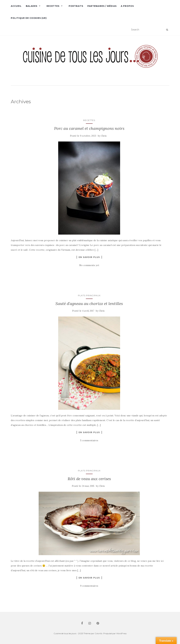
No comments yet (89, 265)
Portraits (76, 6)
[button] (90, 61)
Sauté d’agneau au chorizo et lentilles (89, 304)
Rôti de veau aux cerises (89, 479)
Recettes (53, 6)
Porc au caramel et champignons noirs (89, 128)
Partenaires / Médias (102, 6)
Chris (104, 136)
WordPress (121, 633)
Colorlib (98, 633)
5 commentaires (89, 440)
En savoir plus (89, 257)
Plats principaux (89, 295)
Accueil (16, 6)
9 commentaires (89, 586)
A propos (127, 6)
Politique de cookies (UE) (29, 18)
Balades (32, 6)
